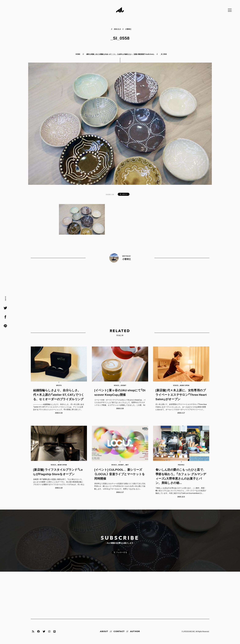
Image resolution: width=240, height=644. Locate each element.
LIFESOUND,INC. (189, 631)
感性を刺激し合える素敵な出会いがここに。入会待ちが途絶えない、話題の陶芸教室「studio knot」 (120, 54)
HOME (78, 54)
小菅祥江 (128, 29)
